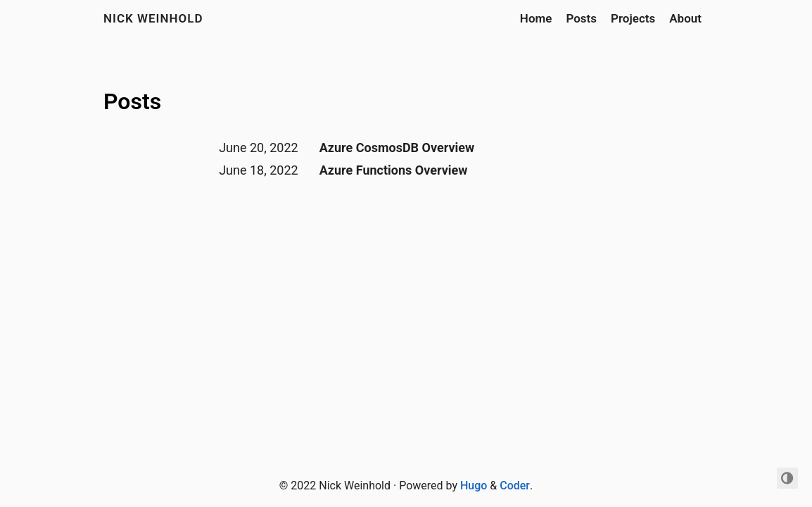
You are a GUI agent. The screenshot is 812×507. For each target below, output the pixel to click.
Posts (581, 18)
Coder (515, 486)
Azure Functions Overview (394, 170)
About (685, 18)
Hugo (474, 486)
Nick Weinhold (153, 18)
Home (536, 18)
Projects (633, 18)
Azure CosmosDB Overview (397, 148)
